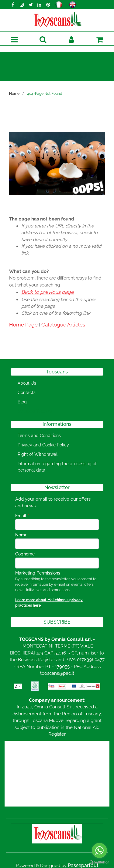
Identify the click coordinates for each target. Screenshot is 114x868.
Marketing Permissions (38, 573)
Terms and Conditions (39, 436)
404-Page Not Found (45, 94)
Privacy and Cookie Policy (43, 445)
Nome (21, 535)
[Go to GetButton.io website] (99, 862)
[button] (43, 40)
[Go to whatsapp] (99, 850)
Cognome (25, 554)
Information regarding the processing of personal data (57, 467)
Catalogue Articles (63, 325)
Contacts (27, 393)
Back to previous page (48, 292)
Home (14, 94)
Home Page (24, 325)
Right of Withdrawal (38, 454)
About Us (27, 383)
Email (22, 516)
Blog (22, 402)
